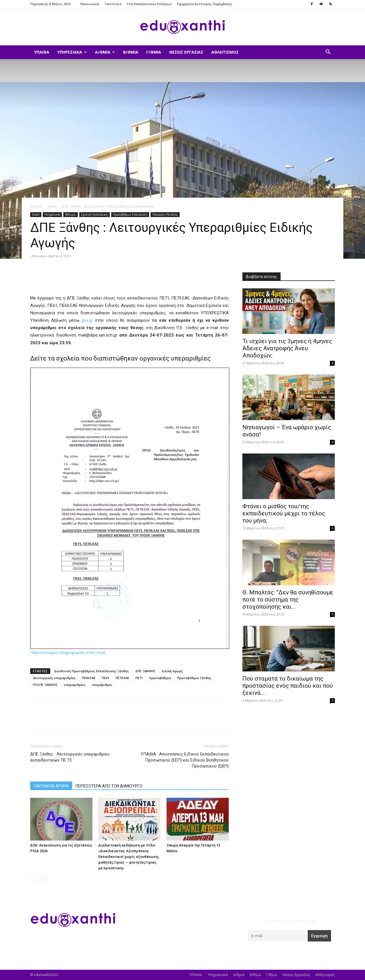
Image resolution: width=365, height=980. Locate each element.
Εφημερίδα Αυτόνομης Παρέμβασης (205, 4)
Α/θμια (105, 52)
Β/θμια (131, 52)
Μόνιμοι (71, 214)
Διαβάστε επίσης (261, 277)
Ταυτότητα (113, 4)
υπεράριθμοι (102, 685)
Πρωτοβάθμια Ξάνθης (194, 678)
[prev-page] (34, 879)
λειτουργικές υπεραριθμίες (54, 678)
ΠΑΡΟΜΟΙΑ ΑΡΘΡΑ (51, 786)
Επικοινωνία (90, 4)
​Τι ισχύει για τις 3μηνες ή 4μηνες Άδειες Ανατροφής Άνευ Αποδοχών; (287, 348)
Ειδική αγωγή (172, 671)
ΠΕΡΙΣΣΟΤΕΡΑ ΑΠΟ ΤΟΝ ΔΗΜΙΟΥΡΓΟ (109, 786)
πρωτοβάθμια (160, 678)
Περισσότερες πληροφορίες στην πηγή (68, 653)
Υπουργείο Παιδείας (165, 214)
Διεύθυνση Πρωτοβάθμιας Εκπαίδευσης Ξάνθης (91, 671)
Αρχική (36, 206)
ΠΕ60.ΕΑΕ (89, 678)
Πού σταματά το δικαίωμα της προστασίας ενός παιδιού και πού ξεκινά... (288, 686)
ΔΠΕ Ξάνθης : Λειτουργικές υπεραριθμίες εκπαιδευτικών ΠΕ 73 (70, 757)
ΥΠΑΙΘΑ (42, 52)
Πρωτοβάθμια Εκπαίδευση (130, 214)
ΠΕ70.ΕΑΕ (122, 678)
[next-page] (43, 879)
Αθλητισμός (225, 52)
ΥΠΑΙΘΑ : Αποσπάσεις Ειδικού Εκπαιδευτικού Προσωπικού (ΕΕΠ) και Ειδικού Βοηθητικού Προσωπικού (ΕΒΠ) (185, 760)
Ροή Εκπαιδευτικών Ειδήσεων (149, 4)
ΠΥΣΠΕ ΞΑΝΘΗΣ (45, 685)
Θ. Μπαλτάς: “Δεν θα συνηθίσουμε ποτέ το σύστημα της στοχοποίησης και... (288, 600)
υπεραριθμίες (75, 685)
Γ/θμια (154, 52)
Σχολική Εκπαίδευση (95, 214)
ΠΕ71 (139, 678)
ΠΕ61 (106, 678)
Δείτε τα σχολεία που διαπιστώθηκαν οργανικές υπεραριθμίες (120, 358)
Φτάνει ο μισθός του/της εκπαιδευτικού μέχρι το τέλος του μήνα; (284, 513)
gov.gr (87, 320)
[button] (328, 53)
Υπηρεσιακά (72, 52)
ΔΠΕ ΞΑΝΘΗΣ (145, 671)
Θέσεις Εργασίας (186, 52)
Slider (52, 206)
